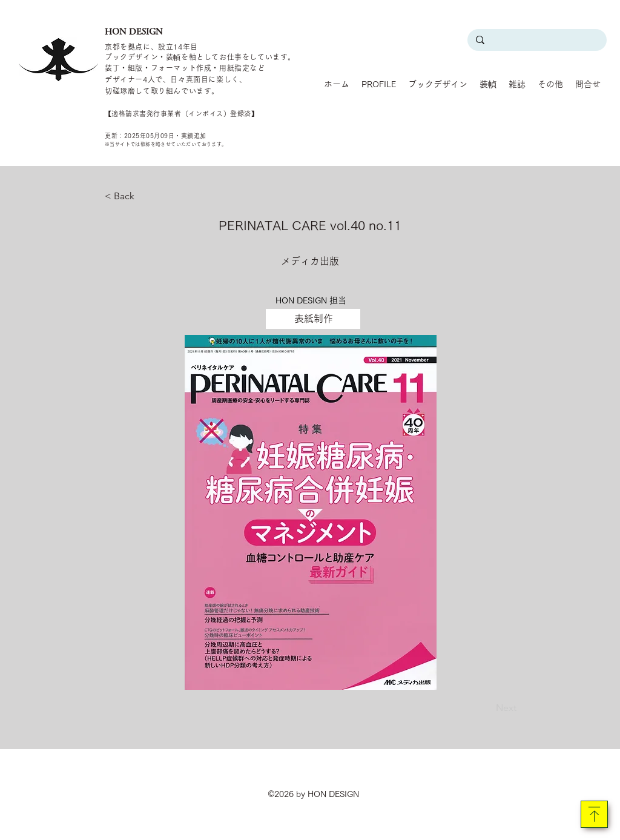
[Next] (486, 708)
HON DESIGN (134, 31)
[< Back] (145, 196)
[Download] (594, 814)
